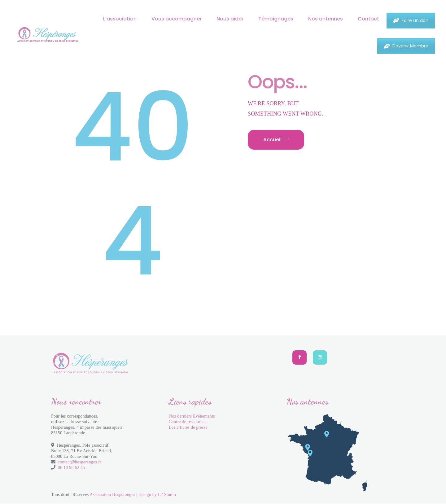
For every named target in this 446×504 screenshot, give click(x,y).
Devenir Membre (406, 46)
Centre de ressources (188, 422)
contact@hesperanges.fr (80, 462)
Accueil (272, 140)
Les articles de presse (188, 427)
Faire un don (411, 20)
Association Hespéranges (112, 495)
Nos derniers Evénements (192, 416)
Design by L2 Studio (157, 495)
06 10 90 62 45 (72, 468)
